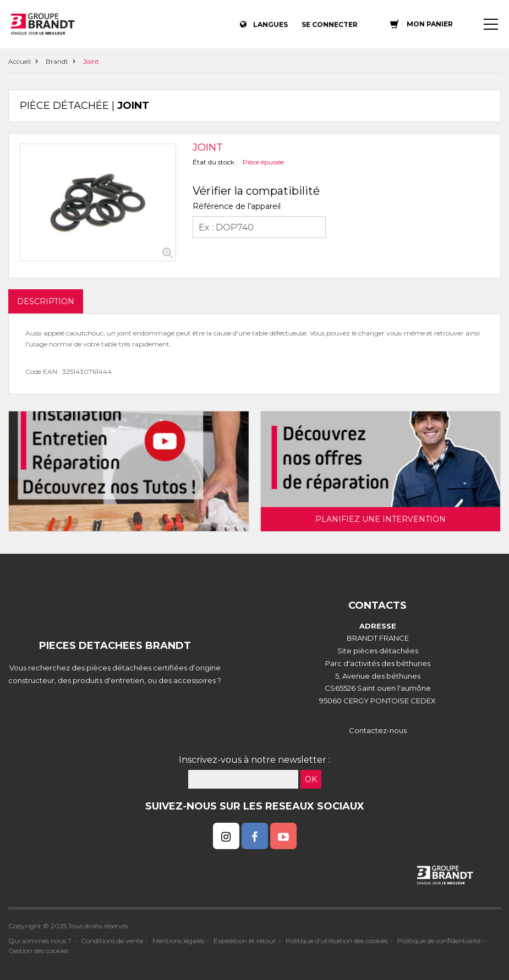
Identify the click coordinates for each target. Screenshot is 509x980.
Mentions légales (178, 941)
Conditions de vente (112, 941)
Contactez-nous (378, 730)
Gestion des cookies (38, 951)
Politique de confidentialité (439, 941)
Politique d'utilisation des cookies (337, 941)
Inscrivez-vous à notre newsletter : (255, 760)
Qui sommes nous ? (40, 941)
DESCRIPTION (46, 301)
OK (311, 779)
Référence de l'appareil (237, 206)
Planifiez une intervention (381, 519)
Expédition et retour (245, 941)
